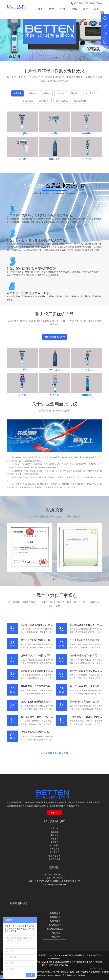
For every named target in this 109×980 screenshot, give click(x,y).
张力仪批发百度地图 (80, 962)
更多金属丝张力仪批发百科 (54, 753)
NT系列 (22, 395)
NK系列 (22, 159)
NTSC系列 (54, 159)
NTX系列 (54, 395)
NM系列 (55, 133)
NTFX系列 (87, 159)
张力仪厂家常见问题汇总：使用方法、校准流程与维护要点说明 (53, 625)
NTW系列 (22, 133)
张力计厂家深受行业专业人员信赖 (87, 671)
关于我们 (54, 813)
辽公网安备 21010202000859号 (57, 962)
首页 (40, 9)
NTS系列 (87, 395)
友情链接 (94, 968)
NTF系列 (87, 133)
